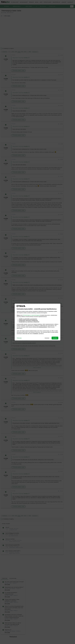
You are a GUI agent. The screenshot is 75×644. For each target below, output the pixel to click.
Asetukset (47, 338)
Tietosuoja (19, 338)
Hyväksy (55, 338)
